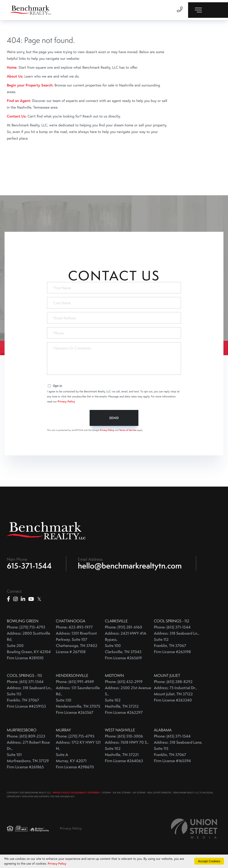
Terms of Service (128, 430)
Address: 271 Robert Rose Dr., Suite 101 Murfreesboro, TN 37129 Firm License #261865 (28, 756)
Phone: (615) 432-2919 (124, 683)
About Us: (15, 76)
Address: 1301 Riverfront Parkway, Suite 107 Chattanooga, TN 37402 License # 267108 (76, 644)
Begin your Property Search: (30, 85)
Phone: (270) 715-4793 (26, 628)
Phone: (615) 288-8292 (173, 683)
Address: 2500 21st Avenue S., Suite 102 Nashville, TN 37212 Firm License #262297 (128, 701)
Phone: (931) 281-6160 (124, 628)
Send (114, 418)
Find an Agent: (19, 101)
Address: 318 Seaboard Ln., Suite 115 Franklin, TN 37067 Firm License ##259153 (30, 698)
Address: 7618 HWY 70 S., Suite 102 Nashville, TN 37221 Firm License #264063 (127, 753)
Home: (12, 67)
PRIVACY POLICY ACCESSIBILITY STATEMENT (76, 794)
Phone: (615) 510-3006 (124, 737)
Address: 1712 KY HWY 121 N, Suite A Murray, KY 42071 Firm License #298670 (78, 756)
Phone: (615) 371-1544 (172, 628)
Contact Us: (17, 116)
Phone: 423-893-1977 (74, 628)
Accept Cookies (209, 861)
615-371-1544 (29, 567)
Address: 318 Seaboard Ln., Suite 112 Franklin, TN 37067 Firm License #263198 (177, 644)
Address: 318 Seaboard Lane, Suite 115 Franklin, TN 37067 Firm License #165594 (178, 753)
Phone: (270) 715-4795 (75, 737)
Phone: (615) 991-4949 (75, 683)
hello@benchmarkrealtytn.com (130, 567)
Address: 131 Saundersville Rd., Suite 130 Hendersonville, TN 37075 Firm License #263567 (78, 701)
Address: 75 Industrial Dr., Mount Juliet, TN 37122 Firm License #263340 (175, 695)
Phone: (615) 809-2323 (26, 737)
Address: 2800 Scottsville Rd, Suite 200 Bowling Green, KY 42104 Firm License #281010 (29, 647)
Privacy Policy (66, 402)
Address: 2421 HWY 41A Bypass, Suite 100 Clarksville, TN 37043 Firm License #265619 (126, 647)
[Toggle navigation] (208, 10)
